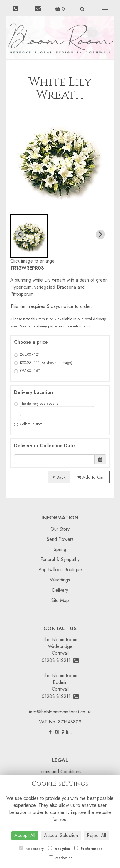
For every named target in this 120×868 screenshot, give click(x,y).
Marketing (61, 858)
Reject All (96, 835)
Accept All (25, 835)
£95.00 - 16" (27, 371)
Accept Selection (61, 835)
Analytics (59, 849)
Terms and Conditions (60, 772)
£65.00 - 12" (27, 354)
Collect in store (28, 424)
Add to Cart (91, 477)
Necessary (31, 849)
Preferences (88, 849)
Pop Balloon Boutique (60, 570)
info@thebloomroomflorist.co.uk (60, 712)
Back (59, 477)
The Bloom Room (60, 640)
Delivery (60, 590)
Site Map (60, 600)
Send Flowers (60, 539)
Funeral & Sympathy (60, 559)
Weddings (60, 580)
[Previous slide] (20, 234)
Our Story (60, 529)
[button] (29, 236)
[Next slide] (100, 234)
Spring (60, 549)
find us (70, 732)
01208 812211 (60, 660)
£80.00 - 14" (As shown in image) (43, 363)
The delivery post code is (54, 409)
